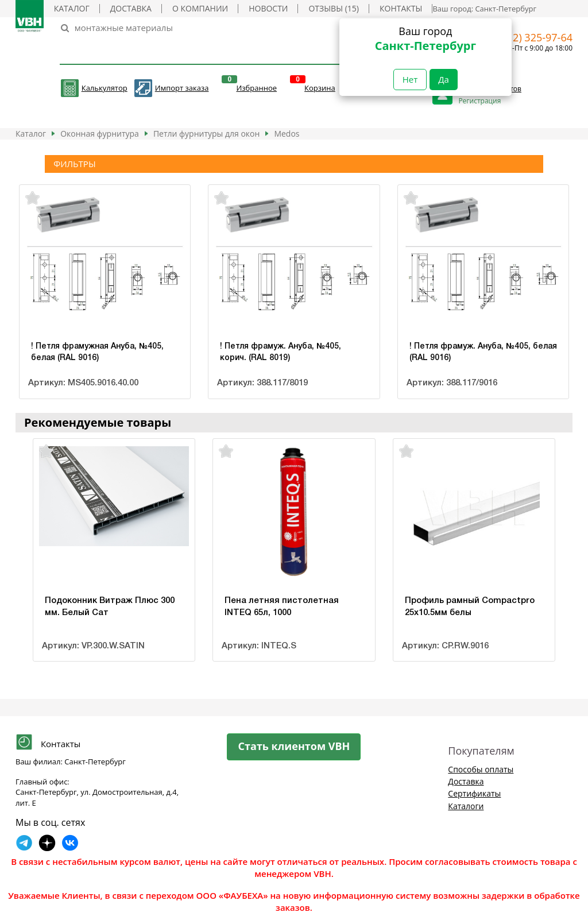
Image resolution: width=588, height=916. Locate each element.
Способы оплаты (481, 769)
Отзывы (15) (333, 8)
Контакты (401, 8)
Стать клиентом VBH (294, 746)
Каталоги (466, 806)
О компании (200, 8)
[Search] (228, 28)
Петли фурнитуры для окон (207, 134)
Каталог (72, 8)
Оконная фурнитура (100, 134)
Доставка (131, 8)
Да (444, 79)
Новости (268, 8)
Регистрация (479, 101)
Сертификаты (474, 793)
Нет (410, 79)
